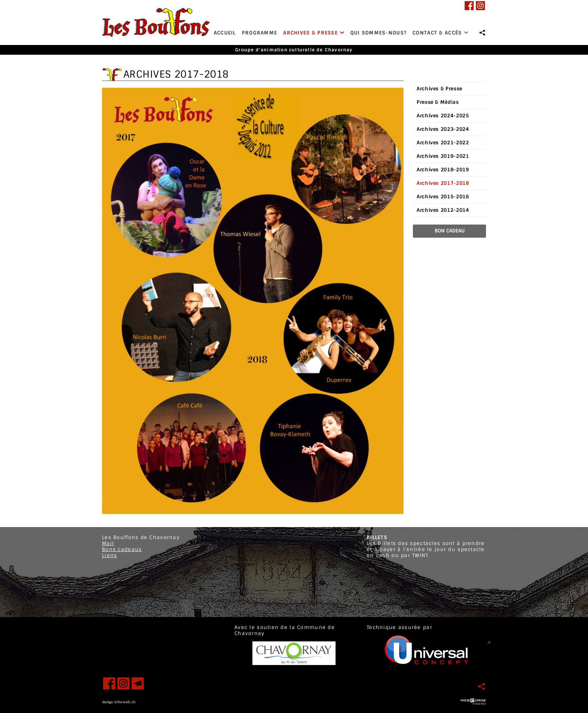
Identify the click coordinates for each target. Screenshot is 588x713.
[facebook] (469, 6)
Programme (260, 33)
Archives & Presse (313, 33)
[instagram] (480, 6)
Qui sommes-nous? (378, 33)
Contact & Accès (440, 33)
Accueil (225, 33)
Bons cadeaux (122, 549)
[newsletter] (138, 683)
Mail (108, 543)
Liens (109, 555)
